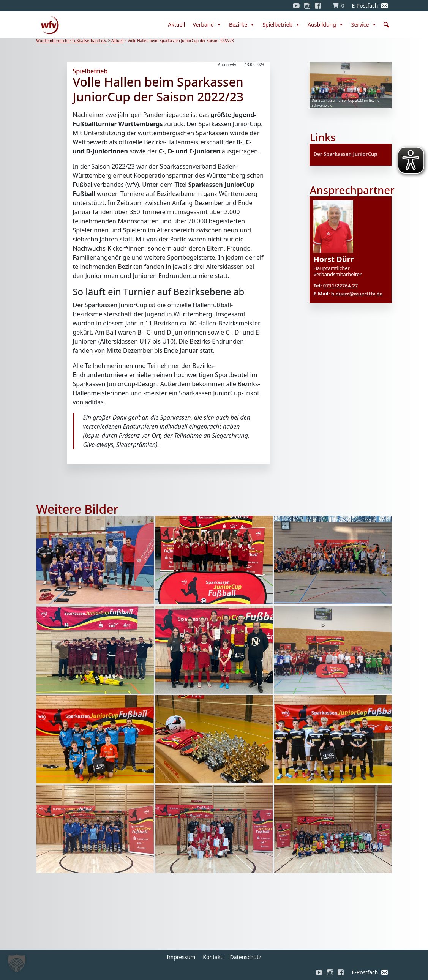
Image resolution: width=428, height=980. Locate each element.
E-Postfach (365, 6)
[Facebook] (320, 6)
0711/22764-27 (340, 286)
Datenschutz (246, 957)
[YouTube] (296, 6)
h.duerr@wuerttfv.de (357, 294)
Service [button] (364, 25)
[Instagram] (307, 6)
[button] (386, 25)
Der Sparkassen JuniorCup (345, 154)
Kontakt (212, 957)
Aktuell (176, 24)
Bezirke (242, 25)
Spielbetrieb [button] (281, 25)
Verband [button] (207, 25)
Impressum (181, 957)
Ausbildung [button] (326, 25)
